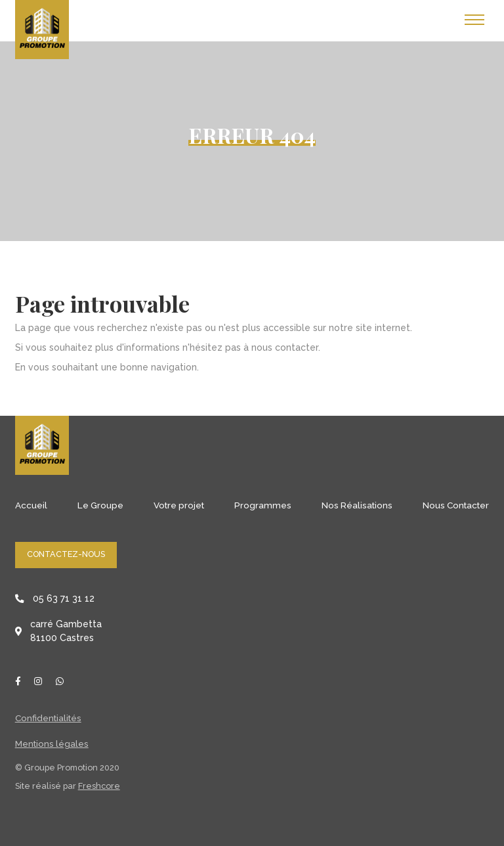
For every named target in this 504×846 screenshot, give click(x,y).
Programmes (263, 505)
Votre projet (179, 505)
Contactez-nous (66, 554)
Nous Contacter (456, 505)
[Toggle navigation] (474, 20)
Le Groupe (100, 505)
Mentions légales (52, 744)
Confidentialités (48, 718)
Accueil (31, 505)
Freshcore (99, 786)
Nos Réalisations (357, 505)
